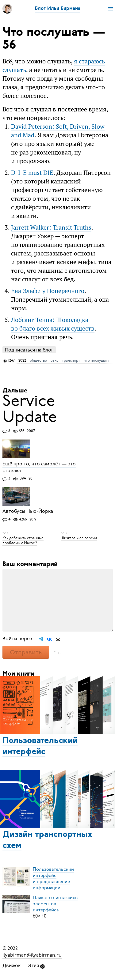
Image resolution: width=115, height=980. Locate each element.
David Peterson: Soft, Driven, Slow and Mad (58, 131)
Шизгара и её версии (79, 538)
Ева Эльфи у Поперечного (48, 291)
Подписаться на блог (29, 350)
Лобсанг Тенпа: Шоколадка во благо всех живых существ (53, 324)
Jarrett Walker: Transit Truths (51, 227)
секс (54, 360)
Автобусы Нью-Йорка (28, 512)
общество (38, 360)
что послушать (97, 360)
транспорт (71, 360)
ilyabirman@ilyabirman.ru (32, 955)
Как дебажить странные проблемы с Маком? (23, 540)
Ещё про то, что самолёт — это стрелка (39, 467)
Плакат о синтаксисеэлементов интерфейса (55, 904)
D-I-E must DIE (32, 173)
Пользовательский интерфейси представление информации (53, 878)
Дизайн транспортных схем (47, 840)
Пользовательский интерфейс (40, 746)
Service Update (30, 409)
